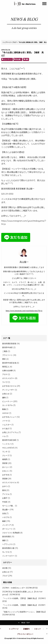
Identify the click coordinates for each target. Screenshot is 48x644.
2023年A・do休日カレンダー (14, 588)
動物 (5, 409)
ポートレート (9, 529)
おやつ (6, 486)
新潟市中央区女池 (11, 363)
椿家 (27, 59)
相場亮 (6, 459)
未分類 (5, 568)
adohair (7, 413)
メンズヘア (8, 525)
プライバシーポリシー (25, 634)
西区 (5, 359)
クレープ (7, 455)
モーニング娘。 (10, 506)
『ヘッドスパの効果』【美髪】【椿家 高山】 (20, 605)
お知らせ (7, 394)
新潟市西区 (8, 537)
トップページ (7, 42)
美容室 (7, 463)
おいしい (7, 467)
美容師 (7, 479)
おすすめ (7, 475)
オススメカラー (10, 378)
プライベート (9, 355)
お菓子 (6, 498)
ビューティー (8, 59)
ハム (5, 436)
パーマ (6, 421)
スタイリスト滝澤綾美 (12, 533)
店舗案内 (26, 629)
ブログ (14, 42)
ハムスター (8, 425)
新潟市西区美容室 (11, 344)
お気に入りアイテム (11, 432)
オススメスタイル (11, 482)
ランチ (6, 452)
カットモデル (9, 405)
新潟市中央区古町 (10, 440)
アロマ (6, 374)
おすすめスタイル (11, 386)
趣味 (5, 398)
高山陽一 (19, 59)
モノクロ (7, 552)
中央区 (6, 502)
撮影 (5, 540)
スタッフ (37, 629)
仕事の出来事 (9, 371)
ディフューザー (10, 390)
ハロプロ (7, 517)
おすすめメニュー (11, 417)
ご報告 (6, 351)
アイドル (7, 494)
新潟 (6, 490)
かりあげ (7, 429)
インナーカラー (10, 556)
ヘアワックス (9, 544)
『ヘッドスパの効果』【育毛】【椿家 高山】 (20, 598)
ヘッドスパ (8, 444)
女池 (5, 513)
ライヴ (6, 382)
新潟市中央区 (9, 347)
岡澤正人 (7, 367)
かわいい (7, 471)
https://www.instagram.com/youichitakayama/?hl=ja (24, 311)
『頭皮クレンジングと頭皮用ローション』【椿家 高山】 (24, 612)
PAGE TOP (24, 623)
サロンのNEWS (10, 448)
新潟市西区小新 (10, 548)
